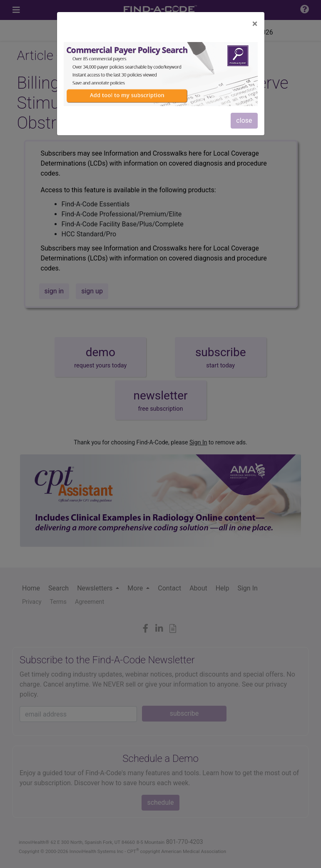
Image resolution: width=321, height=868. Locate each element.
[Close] (255, 24)
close (244, 120)
